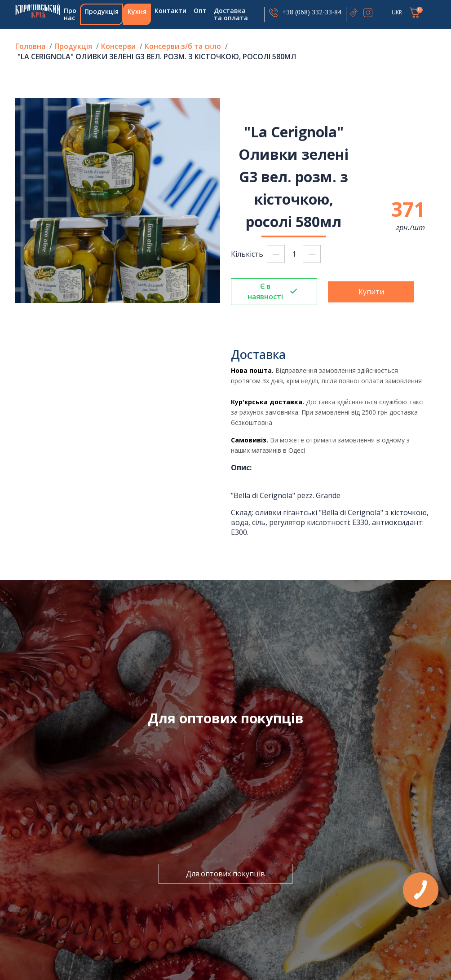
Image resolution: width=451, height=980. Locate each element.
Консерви (118, 46)
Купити (371, 292)
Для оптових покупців (225, 874)
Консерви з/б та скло (183, 46)
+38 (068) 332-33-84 (312, 12)
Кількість (247, 254)
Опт (200, 11)
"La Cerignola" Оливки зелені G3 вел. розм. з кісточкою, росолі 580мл (157, 57)
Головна (38, 11)
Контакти (170, 11)
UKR (397, 12)
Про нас (70, 14)
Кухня (137, 11)
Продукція (102, 11)
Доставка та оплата (231, 14)
